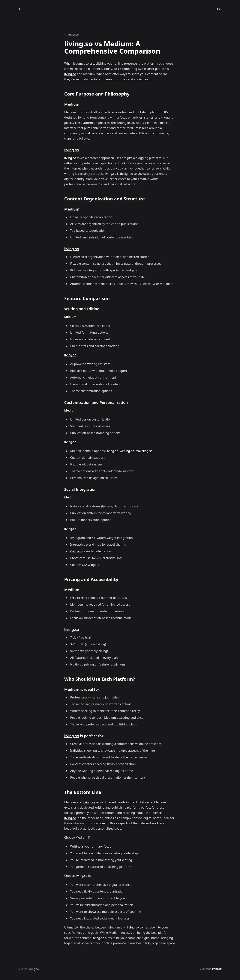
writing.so (127, 451)
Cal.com (76, 551)
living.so (70, 74)
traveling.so (144, 451)
